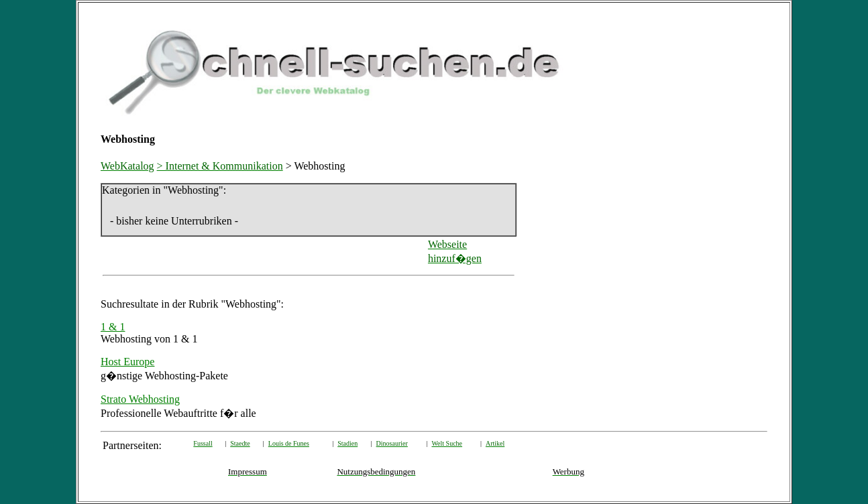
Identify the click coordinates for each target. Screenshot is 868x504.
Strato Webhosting (140, 399)
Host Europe (127, 362)
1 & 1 (113, 327)
